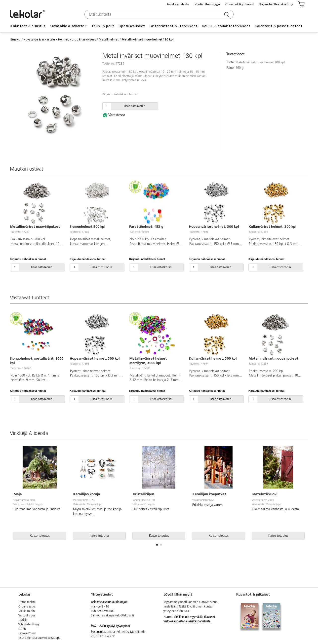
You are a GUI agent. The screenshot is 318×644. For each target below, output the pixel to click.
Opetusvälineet (132, 26)
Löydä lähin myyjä (207, 4)
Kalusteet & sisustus (28, 26)
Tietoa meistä (27, 602)
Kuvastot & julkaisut (240, 4)
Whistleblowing (29, 625)
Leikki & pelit (103, 26)
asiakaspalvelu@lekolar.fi (118, 616)
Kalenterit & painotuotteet (278, 26)
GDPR (22, 629)
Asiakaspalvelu (178, 4)
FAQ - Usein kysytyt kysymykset (110, 626)
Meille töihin (27, 611)
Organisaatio (27, 607)
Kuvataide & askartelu (68, 26)
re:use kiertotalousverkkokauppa (39, 638)
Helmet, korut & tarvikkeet (77, 39)
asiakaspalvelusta (199, 622)
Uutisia (23, 620)
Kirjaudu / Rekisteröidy (276, 4)
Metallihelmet (109, 39)
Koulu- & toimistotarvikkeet (226, 26)
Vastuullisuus (27, 616)
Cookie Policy (27, 634)
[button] (157, 545)
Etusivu (15, 39)
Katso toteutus (40, 536)
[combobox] (158, 14)
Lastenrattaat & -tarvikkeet (173, 26)
